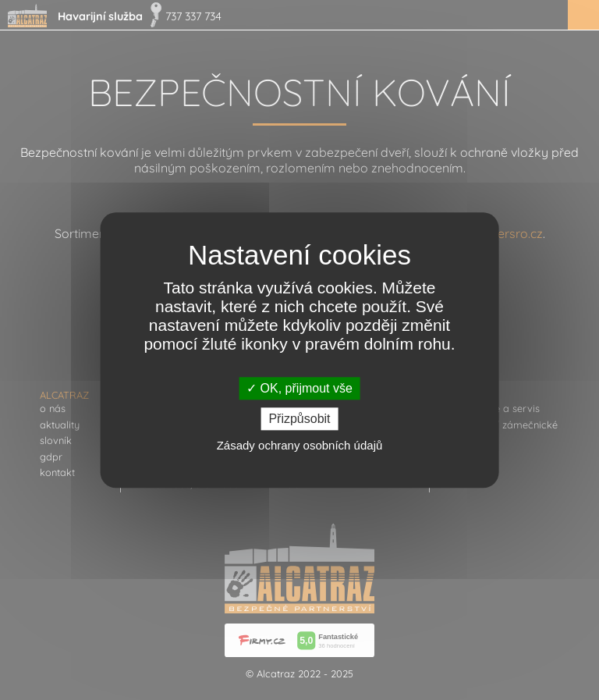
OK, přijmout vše (299, 388)
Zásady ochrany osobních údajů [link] (300, 445)
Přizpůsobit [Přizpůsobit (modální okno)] (299, 419)
